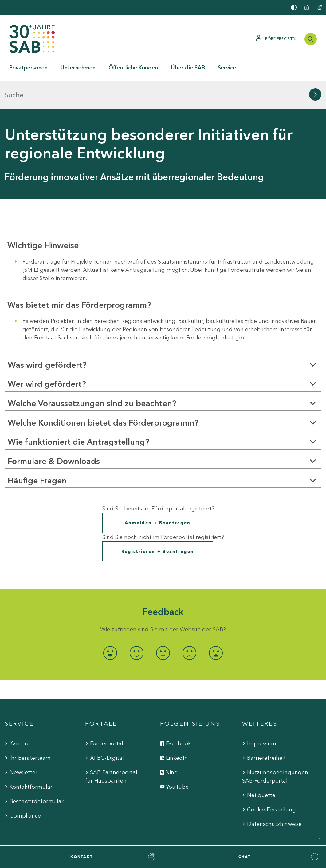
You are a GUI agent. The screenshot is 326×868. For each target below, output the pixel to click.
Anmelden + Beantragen (158, 495)
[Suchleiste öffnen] (311, 39)
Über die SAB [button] (188, 68)
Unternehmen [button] (78, 68)
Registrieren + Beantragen (158, 523)
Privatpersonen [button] (28, 68)
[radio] (110, 625)
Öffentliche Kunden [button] (133, 68)
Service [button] (227, 68)
